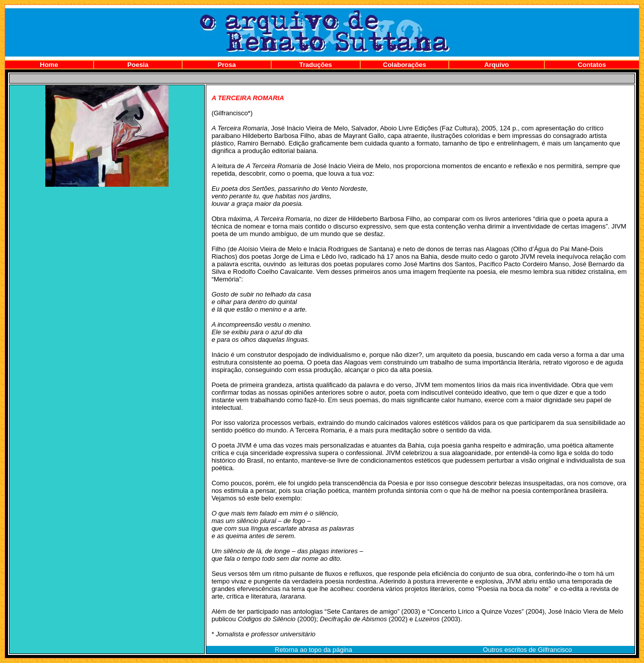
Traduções (316, 65)
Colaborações (405, 65)
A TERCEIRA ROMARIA (248, 98)
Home (49, 65)
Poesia (138, 65)
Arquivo (496, 65)
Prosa (227, 65)
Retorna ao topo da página (313, 650)
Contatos (592, 65)
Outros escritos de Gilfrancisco (528, 650)
